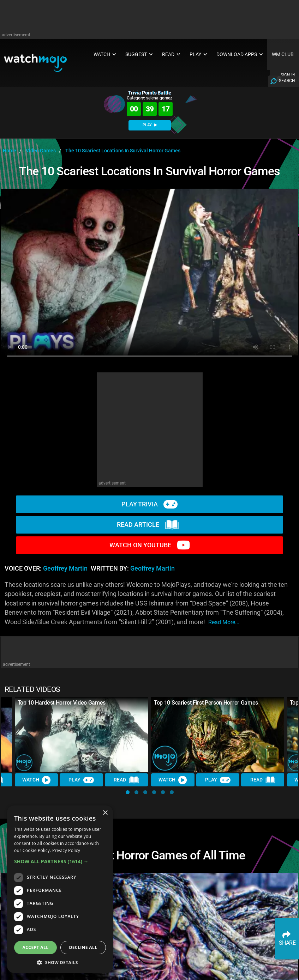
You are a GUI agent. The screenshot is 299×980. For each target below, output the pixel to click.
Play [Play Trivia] (82, 780)
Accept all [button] (36, 947)
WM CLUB (283, 54)
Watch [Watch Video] (36, 780)
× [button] (105, 813)
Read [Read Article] (126, 780)
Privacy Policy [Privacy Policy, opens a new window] (66, 850)
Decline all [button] (83, 947)
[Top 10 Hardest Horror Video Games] (82, 734)
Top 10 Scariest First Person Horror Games (206, 703)
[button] (128, 792)
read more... (224, 622)
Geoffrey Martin (65, 568)
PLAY (150, 125)
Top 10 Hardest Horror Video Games (62, 703)
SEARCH (287, 81)
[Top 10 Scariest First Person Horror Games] (218, 734)
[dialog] (60, 889)
